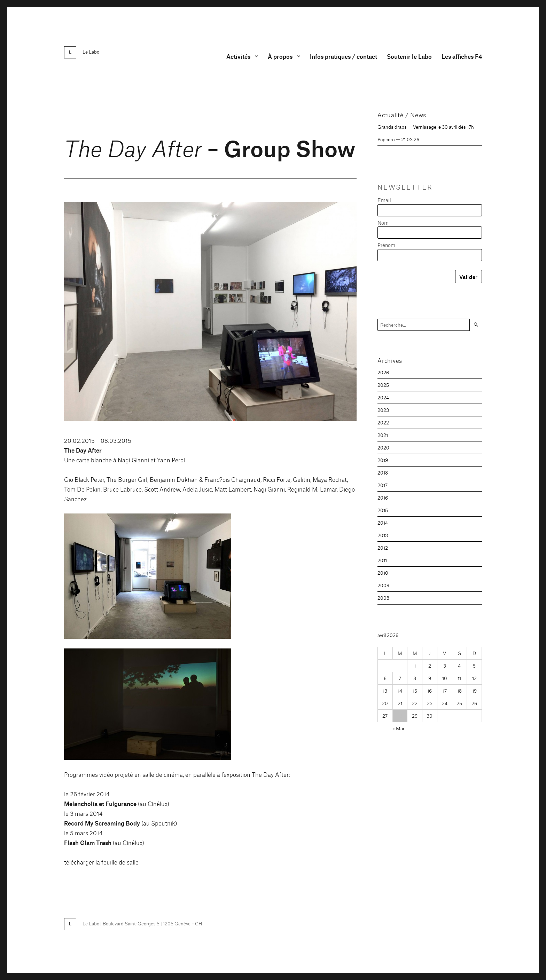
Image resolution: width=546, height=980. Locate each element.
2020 (383, 447)
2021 (383, 435)
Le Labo (91, 51)
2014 (383, 523)
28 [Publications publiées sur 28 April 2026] (400, 716)
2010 (383, 573)
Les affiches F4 (462, 56)
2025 (383, 385)
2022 (383, 422)
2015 (383, 510)
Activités (238, 56)
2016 (383, 497)
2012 (383, 548)
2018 (383, 472)
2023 (383, 410)
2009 (383, 585)
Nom (383, 222)
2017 (383, 485)
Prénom (386, 245)
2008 (383, 598)
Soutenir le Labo (409, 56)
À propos (280, 56)
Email (384, 200)
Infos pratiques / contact (344, 56)
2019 (383, 460)
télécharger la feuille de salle (101, 862)
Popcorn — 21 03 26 (398, 139)
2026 (383, 372)
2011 (382, 560)
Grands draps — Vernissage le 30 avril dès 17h (426, 127)
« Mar (399, 728)
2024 (383, 397)
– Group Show (210, 147)
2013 (383, 535)
